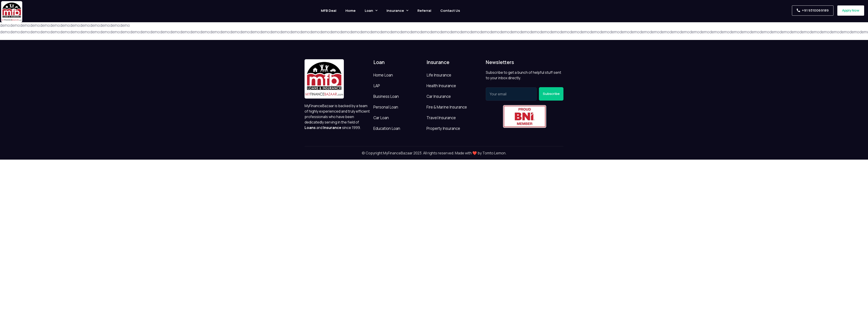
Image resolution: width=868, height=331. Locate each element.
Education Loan (387, 128)
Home (351, 11)
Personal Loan (386, 107)
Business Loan (386, 96)
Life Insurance (439, 75)
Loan (371, 11)
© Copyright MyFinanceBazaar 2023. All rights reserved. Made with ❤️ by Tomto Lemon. (434, 153)
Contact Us (450, 11)
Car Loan (381, 118)
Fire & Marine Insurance (447, 107)
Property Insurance (443, 128)
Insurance (397, 11)
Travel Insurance (441, 118)
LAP (377, 86)
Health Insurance (441, 86)
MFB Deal (329, 11)
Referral (424, 11)
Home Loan (383, 75)
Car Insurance (439, 96)
